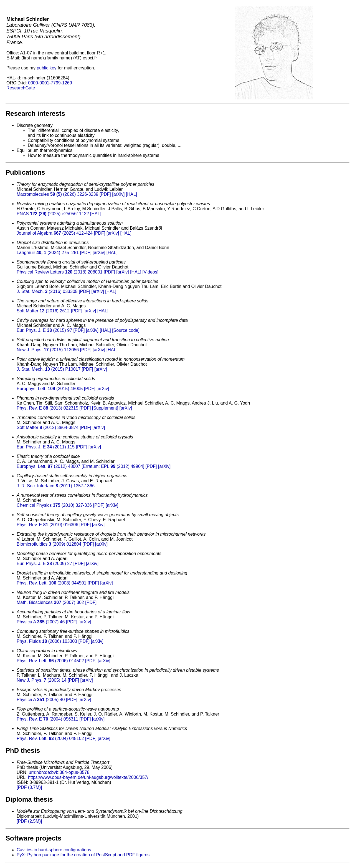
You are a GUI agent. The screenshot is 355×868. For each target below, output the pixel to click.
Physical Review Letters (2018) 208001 (60, 272)
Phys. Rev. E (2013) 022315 (47, 408)
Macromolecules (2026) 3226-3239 (57, 194)
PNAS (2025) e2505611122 (53, 214)
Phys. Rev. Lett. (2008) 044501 (51, 583)
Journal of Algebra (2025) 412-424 (55, 233)
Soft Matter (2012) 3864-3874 (48, 427)
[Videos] (151, 272)
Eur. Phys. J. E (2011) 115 (46, 447)
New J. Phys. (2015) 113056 (48, 350)
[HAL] (131, 194)
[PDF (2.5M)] (29, 821)
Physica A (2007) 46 (41, 622)
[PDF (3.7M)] (29, 787)
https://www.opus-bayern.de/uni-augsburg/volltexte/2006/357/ (88, 777)
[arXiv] (118, 194)
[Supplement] (105, 408)
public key (46, 68)
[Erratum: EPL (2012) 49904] (113, 466)
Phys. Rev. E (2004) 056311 (47, 719)
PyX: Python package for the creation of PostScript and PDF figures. (84, 855)
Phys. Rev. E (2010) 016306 (47, 525)
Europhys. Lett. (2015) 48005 (50, 389)
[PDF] (105, 194)
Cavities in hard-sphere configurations (54, 850)
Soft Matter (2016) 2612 (43, 311)
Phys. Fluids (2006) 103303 (47, 641)
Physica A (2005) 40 (41, 700)
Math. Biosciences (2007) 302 (50, 602)
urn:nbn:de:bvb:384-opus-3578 (59, 772)
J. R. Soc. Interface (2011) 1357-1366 (56, 486)
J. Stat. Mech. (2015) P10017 (49, 369)
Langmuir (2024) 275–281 (48, 253)
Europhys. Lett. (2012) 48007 (49, 466)
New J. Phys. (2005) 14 (42, 680)
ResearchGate (21, 88)
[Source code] (126, 330)
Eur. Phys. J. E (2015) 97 (44, 330)
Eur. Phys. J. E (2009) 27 (44, 564)
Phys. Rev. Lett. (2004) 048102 (50, 738)
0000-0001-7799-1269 (50, 83)
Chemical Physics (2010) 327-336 (54, 505)
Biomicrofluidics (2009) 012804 (49, 544)
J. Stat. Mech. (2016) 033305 (47, 291)
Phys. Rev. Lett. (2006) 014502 (50, 661)
